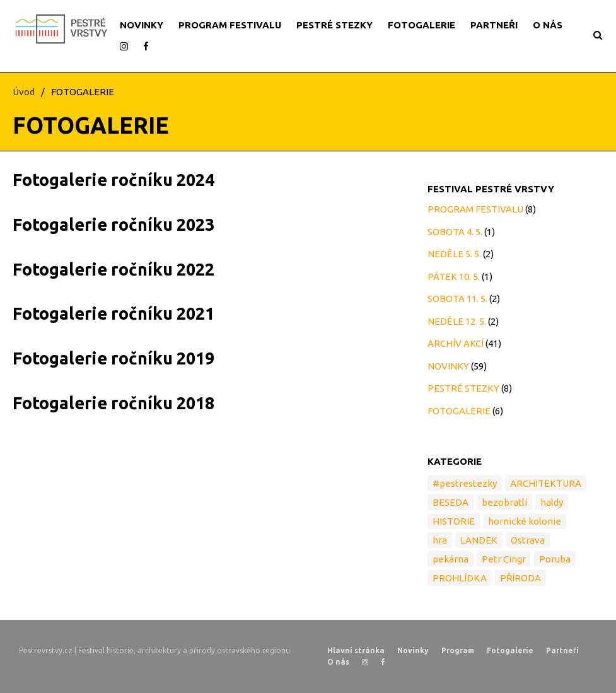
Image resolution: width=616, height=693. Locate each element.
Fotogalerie (510, 650)
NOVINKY (142, 25)
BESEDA (450, 502)
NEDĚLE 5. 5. (454, 254)
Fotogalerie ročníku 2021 (113, 313)
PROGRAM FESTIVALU (230, 25)
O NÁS (548, 25)
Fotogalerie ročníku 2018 (113, 403)
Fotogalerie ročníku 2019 (113, 358)
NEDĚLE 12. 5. (457, 321)
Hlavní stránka (356, 650)
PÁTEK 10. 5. (454, 277)
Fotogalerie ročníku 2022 (113, 269)
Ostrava (528, 540)
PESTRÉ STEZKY (334, 25)
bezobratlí (504, 502)
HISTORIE (454, 521)
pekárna (450, 559)
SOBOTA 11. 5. (457, 299)
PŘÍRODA (520, 578)
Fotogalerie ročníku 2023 (113, 224)
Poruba (555, 559)
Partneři (562, 650)
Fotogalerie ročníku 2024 (113, 180)
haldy (552, 502)
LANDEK (479, 540)
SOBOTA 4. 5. (455, 232)
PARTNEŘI (494, 25)
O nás (338, 662)
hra (440, 540)
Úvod (24, 92)
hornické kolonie (525, 521)
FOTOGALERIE (421, 25)
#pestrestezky (465, 483)
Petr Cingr (504, 559)
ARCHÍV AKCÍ (456, 343)
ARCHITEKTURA (546, 483)
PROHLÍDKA (460, 578)
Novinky (413, 650)
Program (458, 650)
